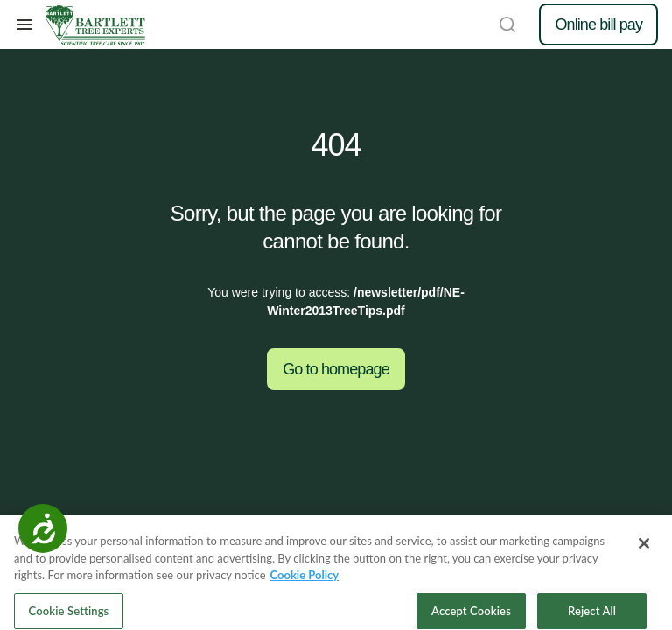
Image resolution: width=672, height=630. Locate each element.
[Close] (644, 549)
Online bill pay (598, 24)
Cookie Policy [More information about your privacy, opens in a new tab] (305, 580)
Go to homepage (336, 369)
